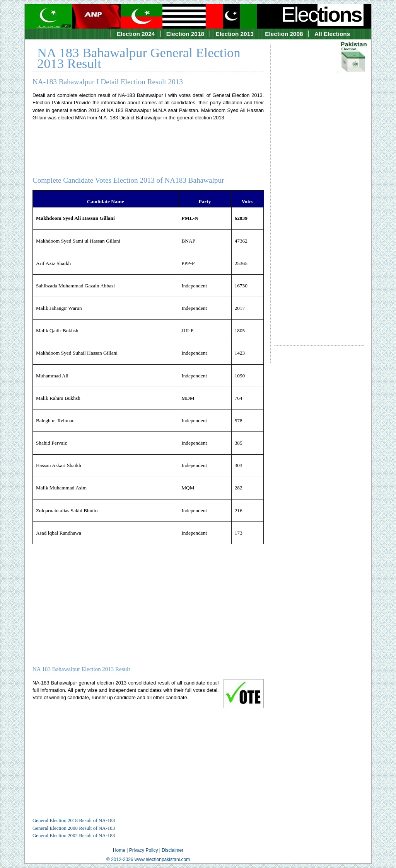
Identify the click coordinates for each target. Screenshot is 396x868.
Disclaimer (172, 850)
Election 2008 (284, 34)
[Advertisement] (319, 188)
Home (119, 850)
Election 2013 (235, 34)
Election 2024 (136, 34)
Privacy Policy (144, 850)
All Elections (332, 34)
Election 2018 (185, 34)
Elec (323, 14)
